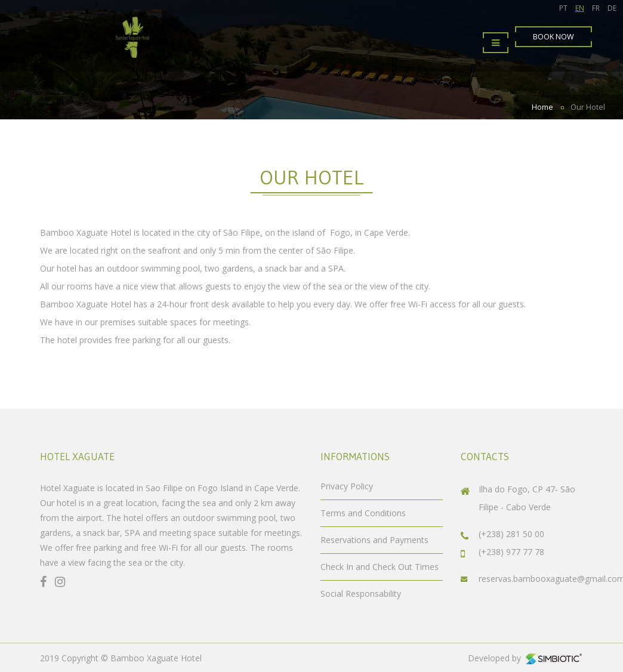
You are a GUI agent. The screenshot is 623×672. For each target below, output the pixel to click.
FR (596, 8)
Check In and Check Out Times (380, 567)
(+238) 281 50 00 (511, 534)
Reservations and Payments (374, 540)
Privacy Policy (347, 486)
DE (612, 8)
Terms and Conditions (363, 513)
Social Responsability (361, 594)
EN (580, 8)
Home (542, 107)
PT (563, 8)
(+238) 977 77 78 (511, 552)
